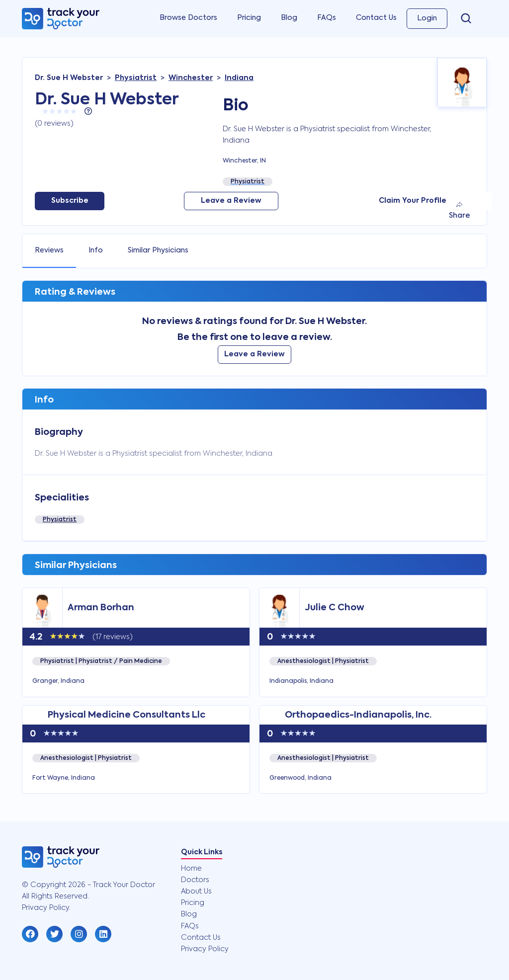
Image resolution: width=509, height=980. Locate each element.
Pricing (249, 18)
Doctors (195, 880)
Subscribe (70, 201)
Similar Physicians (158, 250)
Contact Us (376, 18)
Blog (289, 18)
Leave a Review (231, 201)
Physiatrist (60, 520)
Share (460, 210)
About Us (196, 892)
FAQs (327, 18)
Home (191, 869)
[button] (30, 934)
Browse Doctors (188, 18)
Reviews (49, 250)
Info (96, 250)
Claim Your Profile (413, 201)
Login (427, 18)
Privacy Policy (205, 949)
